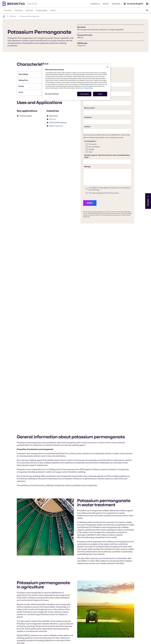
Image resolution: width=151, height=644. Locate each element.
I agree (100, 94)
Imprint (60, 640)
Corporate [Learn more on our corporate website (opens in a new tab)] (116, 4)
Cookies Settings (8, 640)
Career (106, 4)
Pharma (52, 119)
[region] (76, 82)
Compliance (34, 640)
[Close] (107, 67)
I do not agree (84, 94)
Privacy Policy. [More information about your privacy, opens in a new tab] (88, 88)
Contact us (95, 4)
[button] (148, 196)
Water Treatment (56, 126)
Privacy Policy (22, 640)
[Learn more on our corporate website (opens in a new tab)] (44, 615)
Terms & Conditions (48, 640)
